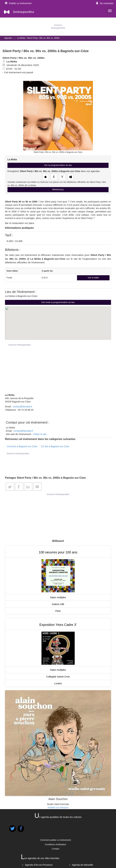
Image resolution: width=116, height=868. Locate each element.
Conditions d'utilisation (56, 844)
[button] (105, 3)
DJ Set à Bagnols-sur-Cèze (55, 446)
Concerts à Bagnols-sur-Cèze (22, 446)
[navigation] (110, 11)
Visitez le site (40, 434)
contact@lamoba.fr (23, 407)
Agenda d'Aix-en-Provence (39, 865)
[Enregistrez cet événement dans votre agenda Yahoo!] (62, 177)
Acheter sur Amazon (58, 807)
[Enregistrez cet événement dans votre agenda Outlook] (71, 177)
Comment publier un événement (56, 840)
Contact (56, 849)
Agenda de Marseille (82, 865)
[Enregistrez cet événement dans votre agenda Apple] (46, 177)
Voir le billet (93, 278)
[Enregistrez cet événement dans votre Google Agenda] (54, 177)
